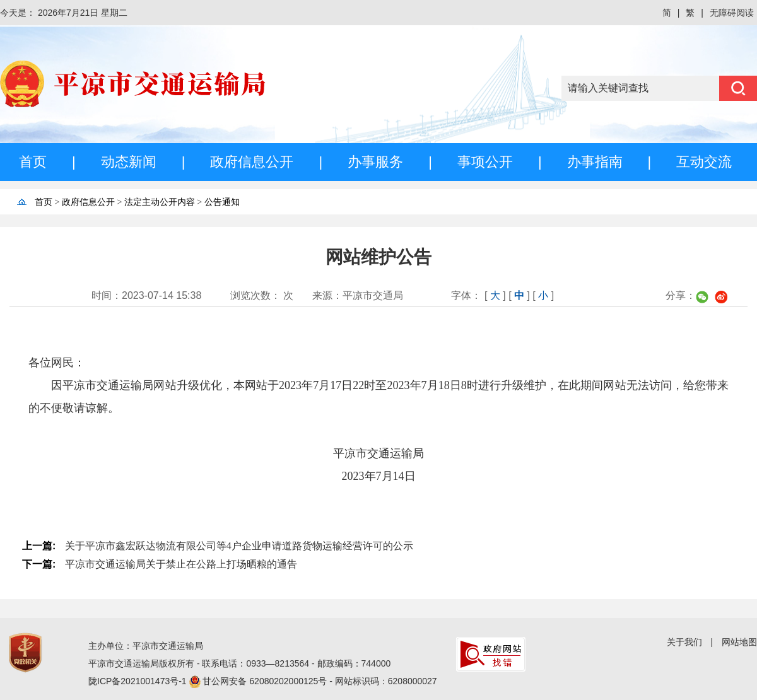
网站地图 (739, 642)
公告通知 (222, 202)
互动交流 (704, 162)
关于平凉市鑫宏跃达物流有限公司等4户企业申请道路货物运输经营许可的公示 (239, 546)
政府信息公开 (252, 162)
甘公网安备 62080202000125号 (266, 681)
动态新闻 (129, 162)
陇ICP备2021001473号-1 (139, 681)
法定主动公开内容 (160, 202)
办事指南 (595, 162)
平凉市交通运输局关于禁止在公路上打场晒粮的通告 (181, 564)
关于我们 (684, 642)
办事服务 (375, 162)
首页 (33, 162)
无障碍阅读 (732, 13)
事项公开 (485, 162)
